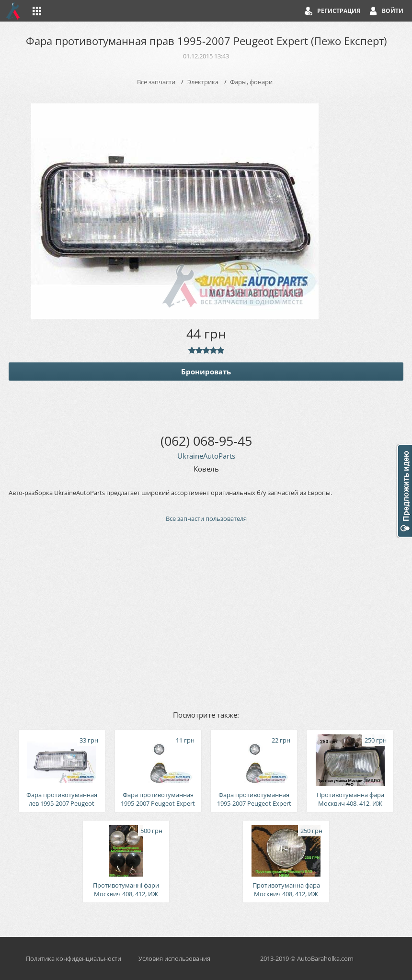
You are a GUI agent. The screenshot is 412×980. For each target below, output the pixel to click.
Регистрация (339, 11)
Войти (393, 11)
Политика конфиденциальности (74, 958)
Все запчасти (156, 82)
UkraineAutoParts (206, 456)
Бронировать (206, 372)
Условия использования (174, 958)
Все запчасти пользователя (206, 518)
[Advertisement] (206, 616)
